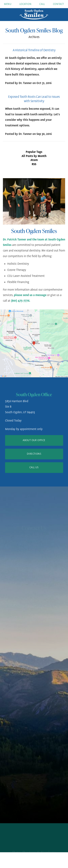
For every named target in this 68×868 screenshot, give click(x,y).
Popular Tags (34, 152)
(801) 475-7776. (21, 301)
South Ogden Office (34, 394)
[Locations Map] (34, 343)
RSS (34, 164)
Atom (34, 160)
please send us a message (30, 295)
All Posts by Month (34, 156)
